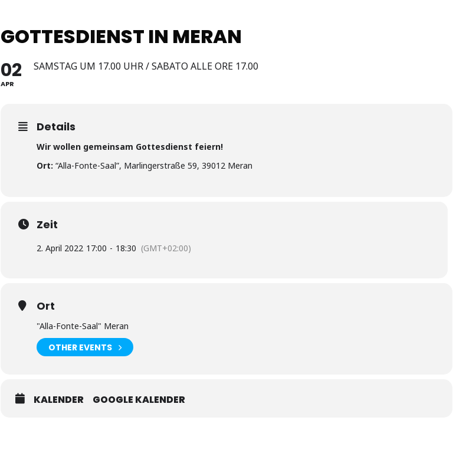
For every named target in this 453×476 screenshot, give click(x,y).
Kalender (59, 400)
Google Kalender (139, 400)
